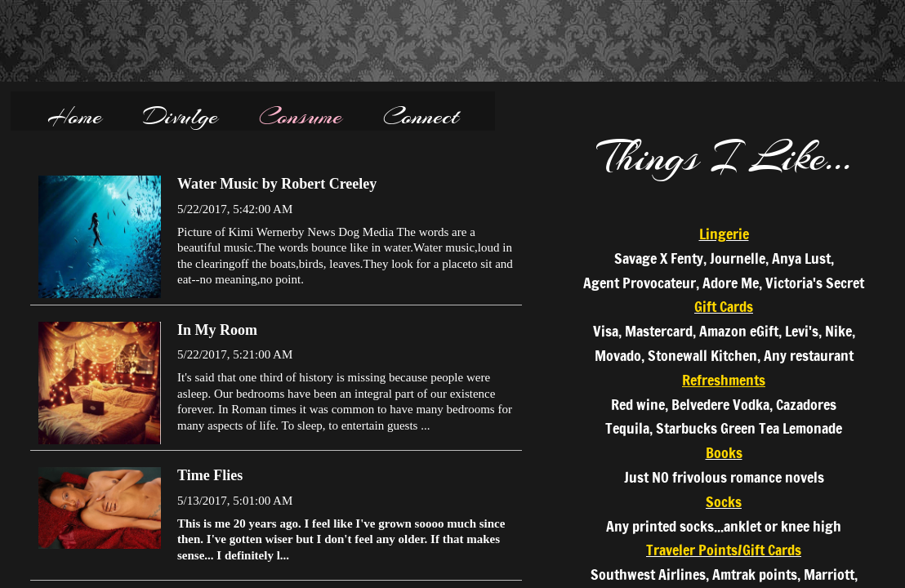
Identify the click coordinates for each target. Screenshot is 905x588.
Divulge (181, 116)
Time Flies (210, 475)
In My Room (217, 330)
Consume (301, 116)
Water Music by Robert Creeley (277, 184)
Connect (421, 116)
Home (75, 116)
